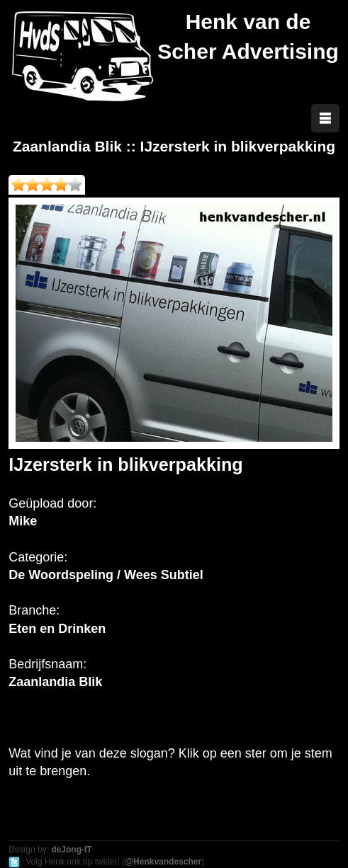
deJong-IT (71, 850)
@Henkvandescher (163, 862)
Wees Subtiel (164, 575)
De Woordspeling (61, 575)
